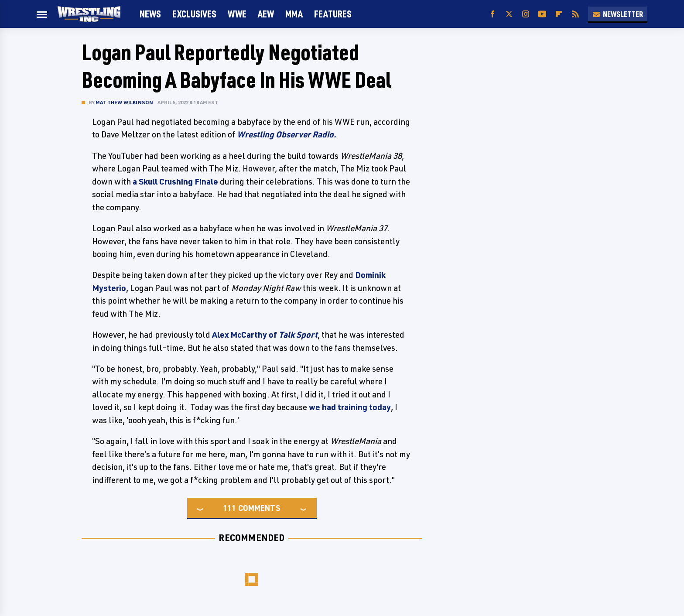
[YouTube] (542, 14)
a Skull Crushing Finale (175, 181)
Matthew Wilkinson (124, 102)
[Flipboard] (559, 14)
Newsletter (618, 14)
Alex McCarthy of (265, 335)
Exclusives (194, 14)
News (150, 14)
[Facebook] (492, 14)
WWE (237, 14)
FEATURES (333, 14)
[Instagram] (526, 14)
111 (229, 508)
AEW (266, 14)
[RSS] (575, 14)
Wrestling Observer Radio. (287, 134)
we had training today (350, 407)
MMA (294, 14)
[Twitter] (509, 14)
